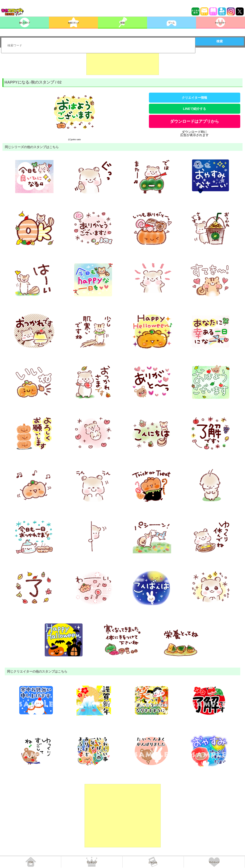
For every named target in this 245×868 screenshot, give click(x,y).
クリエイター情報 (194, 98)
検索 (220, 41)
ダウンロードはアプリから (194, 121)
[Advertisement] (123, 64)
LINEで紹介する (194, 109)
